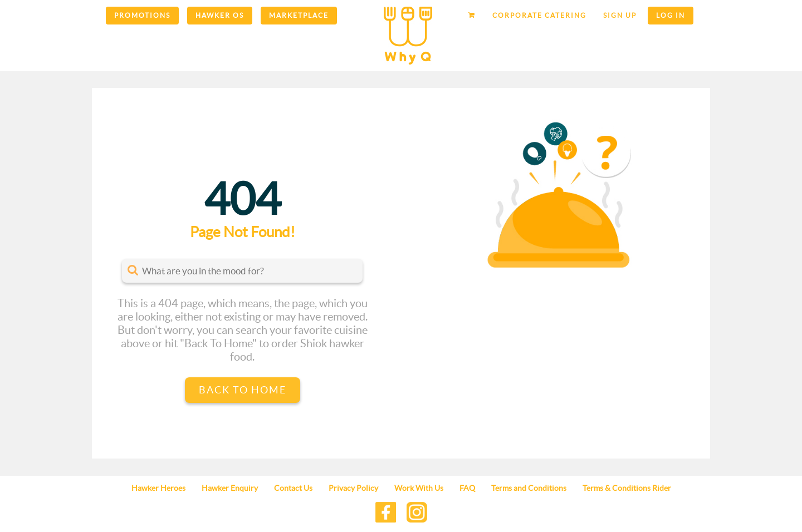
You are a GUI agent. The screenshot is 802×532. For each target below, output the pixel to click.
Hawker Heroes (158, 488)
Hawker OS (220, 15)
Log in (671, 15)
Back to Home (243, 390)
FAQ (467, 488)
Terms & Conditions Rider (627, 488)
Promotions (142, 15)
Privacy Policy (353, 488)
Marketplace (299, 15)
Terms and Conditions (529, 488)
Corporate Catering (539, 15)
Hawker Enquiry (230, 488)
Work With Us (419, 488)
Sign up (620, 15)
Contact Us (293, 488)
